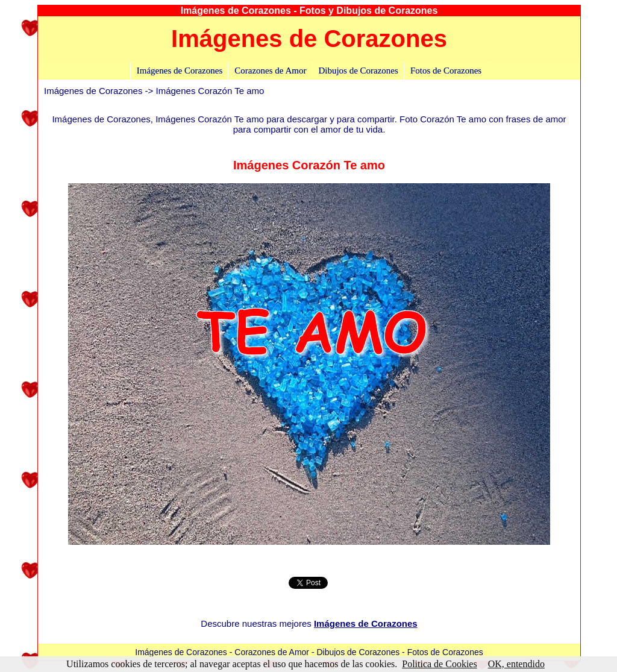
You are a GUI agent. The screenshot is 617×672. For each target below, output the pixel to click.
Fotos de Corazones (446, 71)
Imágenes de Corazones (180, 71)
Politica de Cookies (439, 664)
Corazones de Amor (270, 71)
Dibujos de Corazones (358, 71)
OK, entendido (516, 664)
